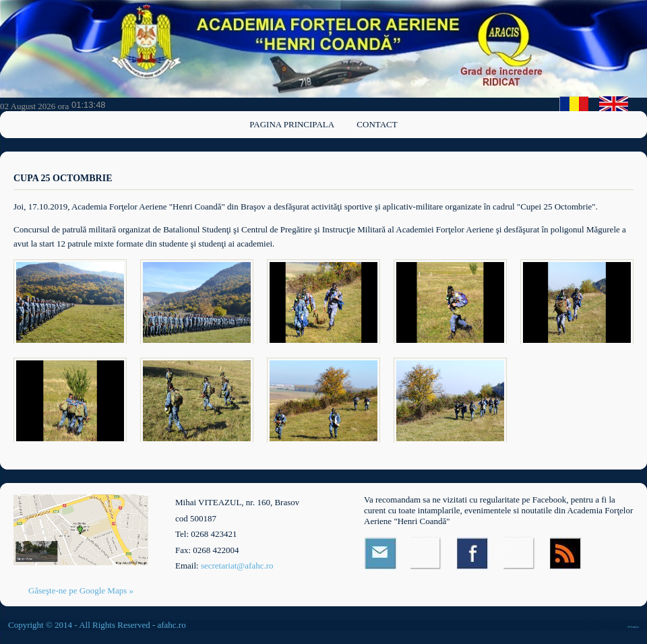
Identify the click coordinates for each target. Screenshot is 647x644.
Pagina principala (292, 124)
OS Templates (633, 627)
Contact (377, 124)
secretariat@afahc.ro (237, 566)
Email (380, 553)
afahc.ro (171, 625)
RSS (566, 553)
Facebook (473, 553)
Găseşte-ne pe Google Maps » (81, 590)
